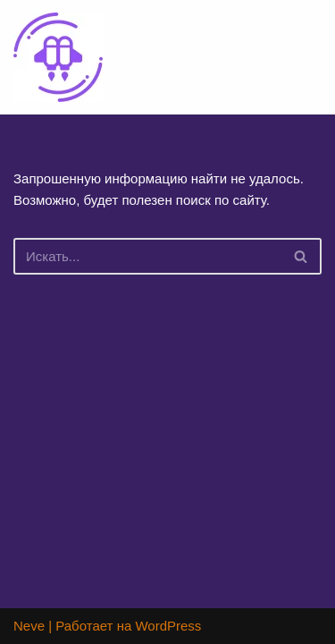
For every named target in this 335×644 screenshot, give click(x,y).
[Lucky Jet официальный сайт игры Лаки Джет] (58, 57)
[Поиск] (147, 256)
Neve (29, 626)
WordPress (168, 626)
